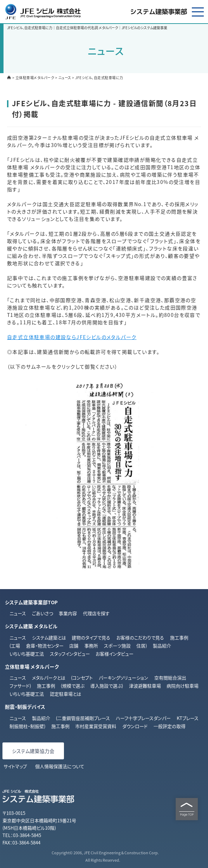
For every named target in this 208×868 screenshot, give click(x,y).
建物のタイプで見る (91, 637)
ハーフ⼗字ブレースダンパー (143, 718)
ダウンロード (135, 726)
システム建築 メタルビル (31, 626)
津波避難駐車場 (145, 686)
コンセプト (83, 678)
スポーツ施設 (117, 646)
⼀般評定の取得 (170, 726)
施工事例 (179, 637)
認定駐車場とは (66, 694)
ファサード (19, 686)
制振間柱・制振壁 (27, 726)
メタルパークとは (49, 678)
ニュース (65, 78)
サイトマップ (15, 766)
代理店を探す (96, 613)
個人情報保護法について (60, 766)
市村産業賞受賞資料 (96, 726)
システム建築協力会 (33, 751)
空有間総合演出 (170, 678)
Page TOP (187, 809)
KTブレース (188, 718)
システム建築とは (49, 637)
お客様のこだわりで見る (140, 637)
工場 (15, 646)
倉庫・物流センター (45, 646)
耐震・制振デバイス (25, 707)
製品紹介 (162, 646)
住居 (141, 646)
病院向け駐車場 (183, 686)
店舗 (74, 646)
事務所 (91, 646)
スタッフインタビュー (70, 654)
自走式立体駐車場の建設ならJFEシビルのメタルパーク (72, 337)
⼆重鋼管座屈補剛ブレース (84, 718)
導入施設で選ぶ (106, 686)
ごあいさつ (43, 613)
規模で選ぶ (73, 686)
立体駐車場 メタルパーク (32, 666)
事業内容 (68, 613)
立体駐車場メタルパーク (35, 78)
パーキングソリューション (123, 678)
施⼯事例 (60, 726)
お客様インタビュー (115, 654)
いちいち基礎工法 (27, 654)
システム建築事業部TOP (31, 602)
